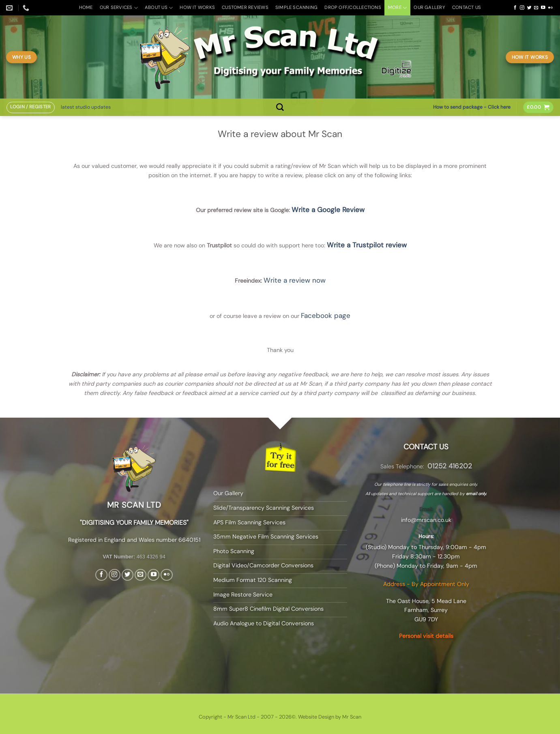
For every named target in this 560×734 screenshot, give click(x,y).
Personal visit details (426, 636)
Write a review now (295, 280)
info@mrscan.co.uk (426, 520)
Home (86, 8)
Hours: (426, 536)
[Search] (280, 107)
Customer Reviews (245, 8)
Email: (426, 509)
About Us (159, 8)
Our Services (119, 8)
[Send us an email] (536, 8)
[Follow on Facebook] (515, 8)
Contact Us (467, 8)
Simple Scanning (296, 8)
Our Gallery (429, 8)
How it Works (197, 8)
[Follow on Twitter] (529, 8)
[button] (30, 107)
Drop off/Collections (353, 8)
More (397, 8)
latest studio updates (86, 107)
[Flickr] (550, 8)
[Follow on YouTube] (543, 8)
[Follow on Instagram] (522, 8)
